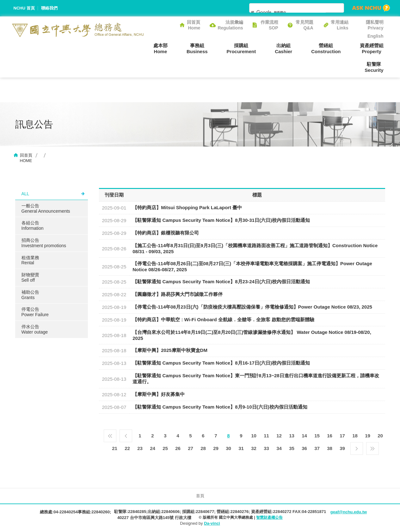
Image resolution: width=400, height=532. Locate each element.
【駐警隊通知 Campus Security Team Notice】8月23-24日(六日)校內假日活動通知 (221, 282)
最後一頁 (372, 447)
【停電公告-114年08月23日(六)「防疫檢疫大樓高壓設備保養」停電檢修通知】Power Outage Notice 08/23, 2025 (252, 307)
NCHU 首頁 (24, 8)
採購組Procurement (241, 48)
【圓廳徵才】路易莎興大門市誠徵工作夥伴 (178, 294)
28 (203, 448)
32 (254, 448)
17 (342, 436)
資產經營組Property (372, 48)
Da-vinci (212, 523)
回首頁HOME (26, 158)
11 (266, 436)
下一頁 (357, 447)
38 (330, 448)
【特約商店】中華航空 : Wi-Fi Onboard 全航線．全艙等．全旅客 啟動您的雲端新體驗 (223, 319)
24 (153, 448)
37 (317, 448)
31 (241, 448)
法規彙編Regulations (230, 25)
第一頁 (110, 434)
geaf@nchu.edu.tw (349, 512)
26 (178, 448)
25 (165, 448)
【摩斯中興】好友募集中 (159, 394)
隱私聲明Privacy (375, 25)
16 (330, 436)
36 (304, 448)
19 (368, 436)
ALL (25, 194)
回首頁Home (194, 25)
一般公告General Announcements (46, 208)
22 (127, 448)
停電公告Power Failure (35, 312)
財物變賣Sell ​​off (30, 277)
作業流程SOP (269, 25)
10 (254, 436)
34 (279, 448)
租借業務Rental (30, 260)
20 (380, 436)
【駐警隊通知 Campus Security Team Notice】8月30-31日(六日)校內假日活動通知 (221, 220)
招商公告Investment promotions (44, 243)
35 (292, 448)
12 (279, 436)
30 (228, 448)
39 (342, 448)
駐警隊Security (374, 67)
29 (216, 448)
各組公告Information (33, 225)
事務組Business (197, 48)
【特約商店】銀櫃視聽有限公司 (166, 233)
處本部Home (160, 48)
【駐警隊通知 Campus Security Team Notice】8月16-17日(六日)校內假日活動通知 (221, 363)
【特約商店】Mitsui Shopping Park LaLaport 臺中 (187, 207)
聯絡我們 (49, 8)
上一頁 (126, 434)
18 (355, 436)
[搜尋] (288, 12)
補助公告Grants (30, 295)
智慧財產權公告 (269, 517)
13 (292, 436)
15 (317, 436)
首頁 (200, 496)
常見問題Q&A (305, 25)
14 (304, 436)
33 (266, 448)
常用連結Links (340, 25)
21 (115, 448)
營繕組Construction (326, 48)
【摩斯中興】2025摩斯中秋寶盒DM (170, 350)
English (375, 36)
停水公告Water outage (35, 329)
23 (140, 448)
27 (191, 448)
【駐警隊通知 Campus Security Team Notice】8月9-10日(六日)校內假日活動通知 (220, 407)
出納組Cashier (283, 48)
